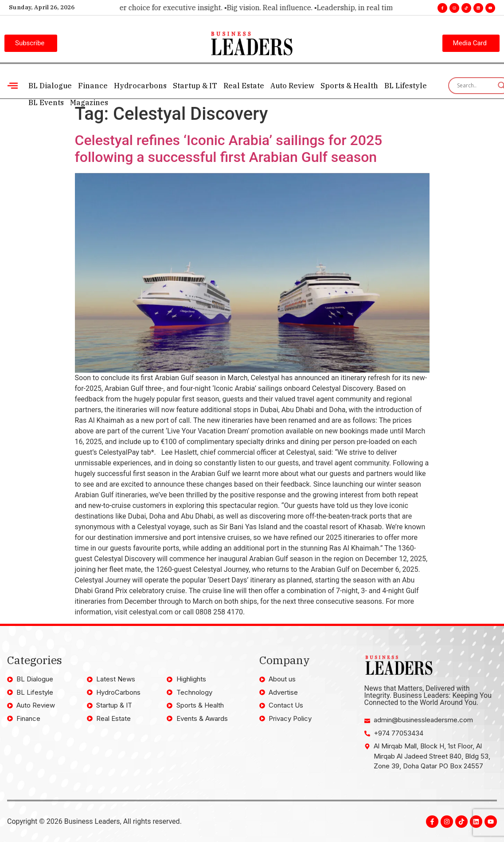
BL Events (46, 102)
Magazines (89, 102)
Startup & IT (195, 86)
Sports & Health (349, 86)
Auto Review (292, 86)
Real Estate (244, 86)
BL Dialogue (50, 86)
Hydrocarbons (140, 86)
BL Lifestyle (406, 86)
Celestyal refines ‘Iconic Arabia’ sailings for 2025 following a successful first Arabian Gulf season (229, 149)
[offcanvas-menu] (13, 86)
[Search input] (475, 86)
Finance (93, 86)
